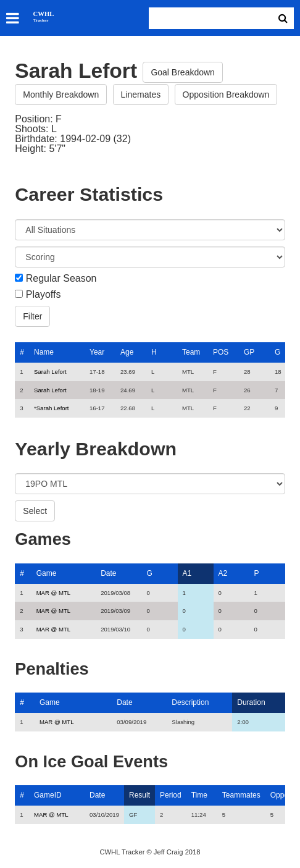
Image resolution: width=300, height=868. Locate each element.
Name (44, 352)
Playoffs (44, 295)
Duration (251, 702)
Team (191, 352)
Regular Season (61, 279)
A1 (187, 573)
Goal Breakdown (183, 72)
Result (140, 795)
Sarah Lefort (50, 372)
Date (108, 573)
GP (249, 352)
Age (127, 352)
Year (97, 352)
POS (221, 352)
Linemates (141, 95)
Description (190, 702)
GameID (48, 795)
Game (47, 573)
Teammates (241, 795)
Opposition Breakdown (226, 95)
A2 (223, 573)
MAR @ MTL (54, 593)
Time (199, 795)
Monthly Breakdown (61, 95)
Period (171, 795)
